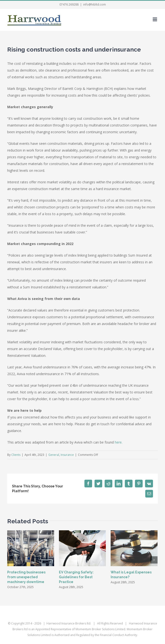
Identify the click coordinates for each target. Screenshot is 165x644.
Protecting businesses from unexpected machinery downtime (26, 577)
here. (119, 442)
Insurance (67, 455)
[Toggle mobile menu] (155, 19)
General (54, 455)
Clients (16, 455)
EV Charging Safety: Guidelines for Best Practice (76, 577)
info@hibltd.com (95, 4)
